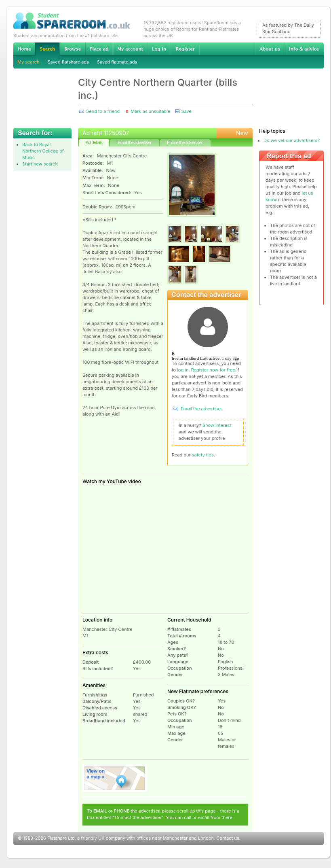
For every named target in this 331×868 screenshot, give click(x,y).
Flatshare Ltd (61, 838)
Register (185, 49)
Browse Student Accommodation (72, 49)
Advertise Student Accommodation (99, 49)
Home (24, 49)
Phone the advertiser (185, 142)
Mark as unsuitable (150, 111)
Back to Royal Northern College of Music (43, 151)
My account (130, 49)
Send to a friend (103, 111)
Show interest (217, 425)
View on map (115, 778)
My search (28, 62)
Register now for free (213, 370)
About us (270, 49)
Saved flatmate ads (117, 62)
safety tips (203, 455)
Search (47, 49)
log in (183, 370)
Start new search (40, 164)
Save (186, 111)
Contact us (228, 838)
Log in (159, 49)
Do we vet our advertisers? (292, 140)
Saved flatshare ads (68, 62)
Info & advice (304, 49)
